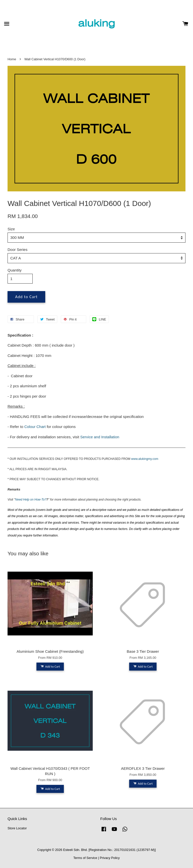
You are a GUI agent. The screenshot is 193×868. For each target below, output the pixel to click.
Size (11, 229)
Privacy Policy (110, 858)
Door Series (17, 250)
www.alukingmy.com (145, 459)
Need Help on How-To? (31, 500)
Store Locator (17, 828)
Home (12, 59)
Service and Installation (100, 437)
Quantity (15, 270)
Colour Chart (35, 427)
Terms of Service (85, 858)
